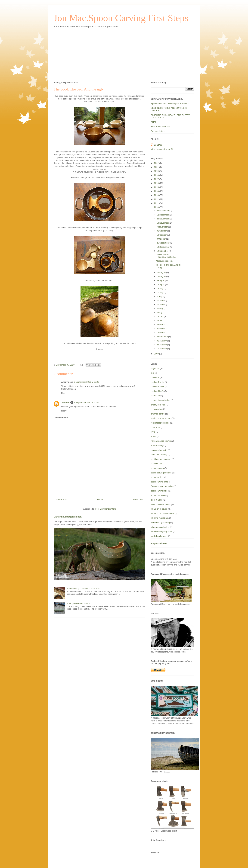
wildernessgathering (160, 527)
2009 (157, 354)
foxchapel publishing (160, 423)
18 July (160, 288)
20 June (161, 304)
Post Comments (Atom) (106, 509)
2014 (157, 191)
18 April (160, 317)
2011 (157, 203)
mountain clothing (159, 455)
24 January (162, 345)
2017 (157, 179)
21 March (161, 329)
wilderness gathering (160, 522)
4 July (160, 297)
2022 (157, 163)
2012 (157, 199)
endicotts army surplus (161, 418)
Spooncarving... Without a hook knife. (84, 589)
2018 (157, 175)
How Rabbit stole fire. (161, 127)
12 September (163, 247)
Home (100, 500)
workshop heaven (159, 536)
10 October (162, 235)
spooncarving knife (159, 482)
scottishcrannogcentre (161, 459)
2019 (157, 171)
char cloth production (160, 400)
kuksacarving (157, 445)
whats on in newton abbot (163, 513)
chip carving (156, 409)
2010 (157, 207)
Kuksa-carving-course (161, 441)
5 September (163, 251)
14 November (163, 223)
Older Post (138, 500)
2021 (157, 167)
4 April (160, 321)
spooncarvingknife (159, 491)
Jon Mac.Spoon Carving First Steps (121, 18)
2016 (157, 183)
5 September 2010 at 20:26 (87, 382)
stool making (157, 500)
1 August (161, 285)
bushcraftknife (157, 391)
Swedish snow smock (161, 504)
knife (153, 432)
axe (153, 373)
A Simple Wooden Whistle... (79, 603)
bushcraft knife (158, 382)
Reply (64, 393)
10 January (162, 349)
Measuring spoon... (165, 261)
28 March (161, 325)
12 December (163, 215)
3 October (161, 239)
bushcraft (155, 378)
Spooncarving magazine (162, 486)
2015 (157, 187)
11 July (160, 292)
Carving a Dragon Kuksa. (68, 517)
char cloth (155, 396)
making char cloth (159, 450)
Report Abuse (159, 543)
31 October (162, 231)
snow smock (157, 464)
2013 (157, 195)
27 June (161, 301)
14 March (161, 333)
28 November (163, 219)
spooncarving (157, 477)
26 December (163, 211)
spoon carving (157, 468)
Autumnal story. (158, 131)
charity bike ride (158, 405)
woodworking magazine (162, 532)
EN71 (153, 122)
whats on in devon (159, 509)
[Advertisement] (124, 54)
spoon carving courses (161, 473)
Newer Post (61, 500)
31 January (162, 341)
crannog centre (158, 414)
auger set (155, 368)
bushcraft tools (158, 387)
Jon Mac (65, 403)
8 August (161, 280)
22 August (161, 272)
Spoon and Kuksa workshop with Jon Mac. (170, 104)
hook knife (156, 427)
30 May (160, 309)
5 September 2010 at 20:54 (87, 403)
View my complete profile (162, 149)
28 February (162, 337)
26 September (163, 243)
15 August (161, 276)
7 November (162, 227)
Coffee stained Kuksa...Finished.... (166, 256)
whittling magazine (159, 518)
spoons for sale (158, 495)
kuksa (154, 436)
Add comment (62, 418)
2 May (160, 313)
